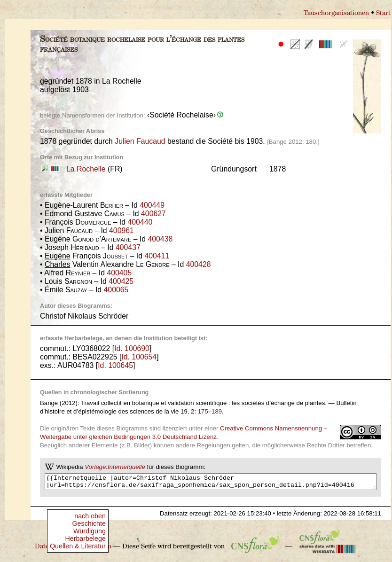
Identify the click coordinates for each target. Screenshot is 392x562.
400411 (157, 256)
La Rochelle (86, 169)
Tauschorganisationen (336, 13)
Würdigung (90, 531)
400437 (128, 247)
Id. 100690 (132, 348)
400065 (116, 290)
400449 (152, 205)
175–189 (210, 411)
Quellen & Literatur (78, 546)
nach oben (90, 516)
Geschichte (89, 523)
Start (383, 13)
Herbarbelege (85, 539)
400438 (160, 239)
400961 (122, 230)
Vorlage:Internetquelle (115, 467)
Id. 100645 (115, 365)
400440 (140, 222)
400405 (119, 273)
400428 (199, 264)
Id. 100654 (139, 357)
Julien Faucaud (140, 141)
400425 (121, 281)
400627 (153, 214)
